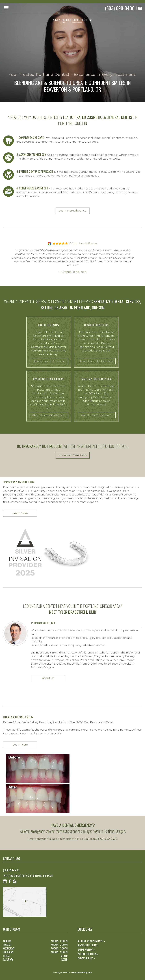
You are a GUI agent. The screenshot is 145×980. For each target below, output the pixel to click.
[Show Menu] (6, 8)
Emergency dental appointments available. (72, 839)
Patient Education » (88, 954)
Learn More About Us (73, 211)
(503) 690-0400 (120, 8)
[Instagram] (5, 881)
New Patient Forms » (88, 945)
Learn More (20, 513)
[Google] (15, 881)
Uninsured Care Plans (72, 455)
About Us (48, 678)
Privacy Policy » (86, 958)
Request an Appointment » (91, 941)
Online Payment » (86, 950)
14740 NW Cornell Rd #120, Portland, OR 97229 (28, 876)
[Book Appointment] (140, 8)
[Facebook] (10, 881)
